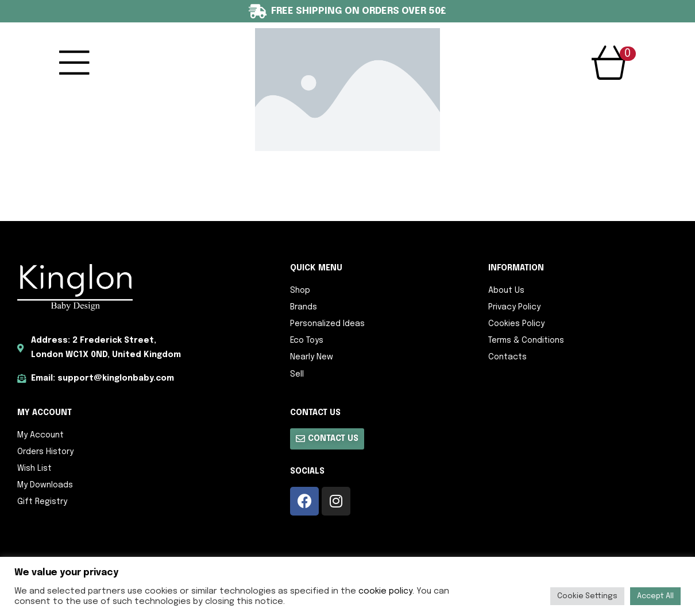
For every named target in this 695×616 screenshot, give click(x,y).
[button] (327, 439)
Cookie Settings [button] (587, 596)
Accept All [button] (655, 596)
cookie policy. (386, 591)
